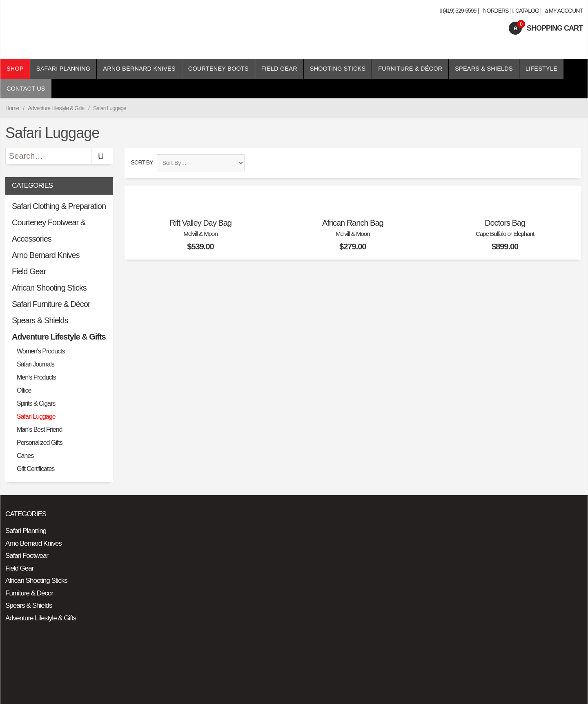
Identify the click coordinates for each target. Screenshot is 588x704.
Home (12, 108)
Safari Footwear (27, 556)
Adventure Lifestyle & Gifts (56, 108)
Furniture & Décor (410, 69)
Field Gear (279, 69)
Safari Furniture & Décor (51, 304)
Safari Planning (63, 69)
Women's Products (41, 351)
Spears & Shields (484, 69)
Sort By (142, 162)
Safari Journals (36, 364)
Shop (15, 69)
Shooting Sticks (338, 69)
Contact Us (26, 89)
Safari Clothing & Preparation (59, 206)
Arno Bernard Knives (139, 69)
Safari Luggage (36, 416)
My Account (564, 11)
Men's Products (36, 377)
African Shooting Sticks (49, 288)
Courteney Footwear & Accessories (49, 231)
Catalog (527, 11)
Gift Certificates (36, 469)
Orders (496, 11)
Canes (25, 456)
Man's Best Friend (39, 430)
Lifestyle (541, 69)
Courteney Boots (218, 69)
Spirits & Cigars (36, 403)
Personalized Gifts (40, 443)
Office (24, 390)
